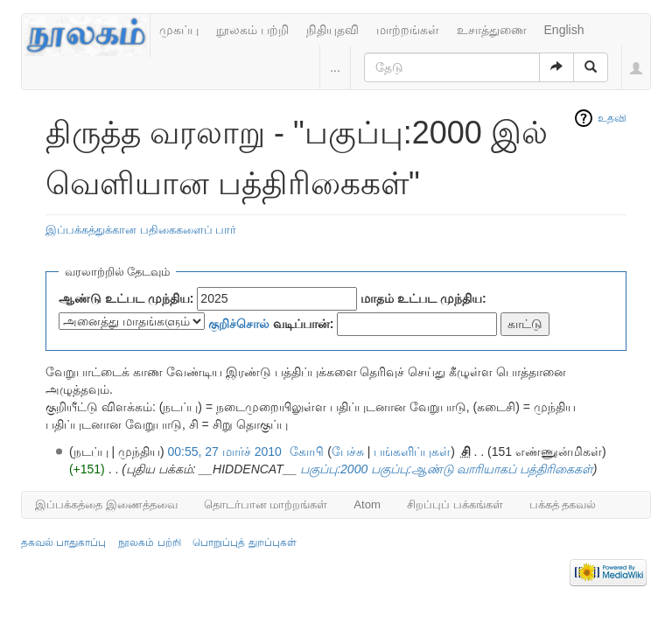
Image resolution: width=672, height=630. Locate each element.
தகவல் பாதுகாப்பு (63, 542)
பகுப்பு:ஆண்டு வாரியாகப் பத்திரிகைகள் (482, 469)
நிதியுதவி (332, 30)
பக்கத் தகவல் (563, 504)
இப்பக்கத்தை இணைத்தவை (106, 504)
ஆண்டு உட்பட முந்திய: (126, 298)
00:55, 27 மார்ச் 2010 (225, 451)
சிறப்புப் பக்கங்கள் (455, 504)
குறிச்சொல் (239, 324)
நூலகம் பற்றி (252, 30)
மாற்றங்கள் (408, 30)
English (564, 30)
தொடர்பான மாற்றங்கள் (266, 504)
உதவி (612, 118)
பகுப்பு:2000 (334, 469)
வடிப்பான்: (271, 324)
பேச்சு (348, 451)
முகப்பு (179, 30)
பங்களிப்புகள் (412, 451)
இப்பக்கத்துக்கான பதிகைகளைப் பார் (141, 230)
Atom (367, 504)
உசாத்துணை (492, 30)
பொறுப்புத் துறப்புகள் (244, 542)
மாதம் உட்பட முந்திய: (423, 298)
